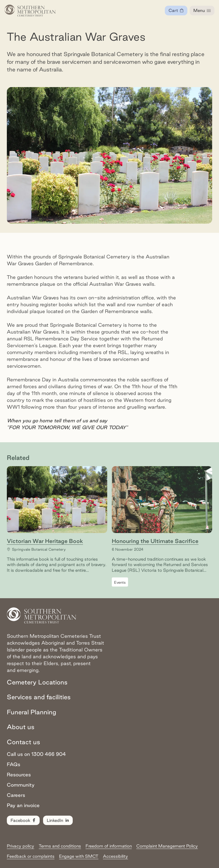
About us (21, 727)
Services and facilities (39, 697)
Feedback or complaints (31, 856)
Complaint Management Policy (167, 846)
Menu (202, 11)
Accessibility (115, 856)
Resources (19, 775)
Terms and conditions (60, 846)
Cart (178, 12)
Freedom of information (109, 846)
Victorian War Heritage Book (45, 541)
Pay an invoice (23, 805)
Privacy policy (21, 846)
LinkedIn (58, 820)
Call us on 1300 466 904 (36, 754)
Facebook (24, 820)
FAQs (14, 764)
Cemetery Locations (37, 682)
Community (21, 785)
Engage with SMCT (79, 856)
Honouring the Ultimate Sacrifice (155, 541)
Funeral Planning (32, 712)
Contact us (24, 742)
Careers (16, 795)
